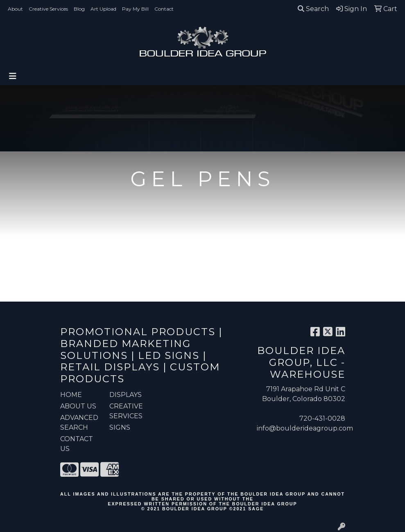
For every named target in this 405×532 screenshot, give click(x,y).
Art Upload (103, 9)
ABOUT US (78, 406)
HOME (71, 395)
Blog (79, 9)
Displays (126, 395)
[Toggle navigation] (13, 76)
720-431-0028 (322, 418)
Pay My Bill (135, 9)
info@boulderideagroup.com (305, 428)
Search (313, 9)
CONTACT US (77, 444)
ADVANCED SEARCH (79, 423)
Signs (120, 427)
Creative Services (48, 9)
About (15, 9)
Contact (164, 9)
